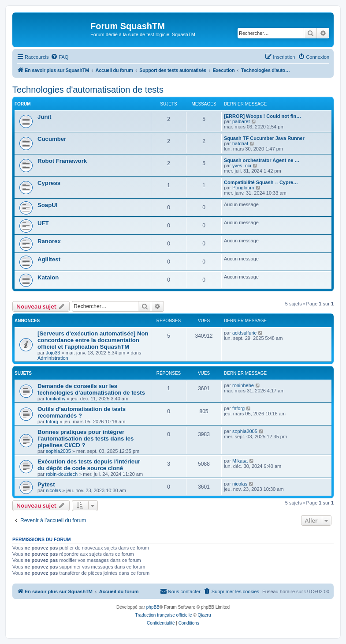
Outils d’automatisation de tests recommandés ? (82, 412)
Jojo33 (53, 353)
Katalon (48, 277)
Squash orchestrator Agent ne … (262, 160)
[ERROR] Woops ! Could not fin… (262, 116)
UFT (43, 223)
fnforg (52, 422)
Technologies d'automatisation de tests (88, 90)
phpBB (153, 607)
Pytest (46, 484)
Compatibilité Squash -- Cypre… (261, 182)
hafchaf (240, 143)
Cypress (49, 183)
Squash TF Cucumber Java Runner (264, 138)
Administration (53, 358)
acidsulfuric (244, 333)
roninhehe (243, 385)
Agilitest (49, 259)
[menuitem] (60, 57)
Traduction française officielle (164, 615)
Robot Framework (62, 161)
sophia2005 (58, 451)
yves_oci (242, 166)
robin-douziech (62, 474)
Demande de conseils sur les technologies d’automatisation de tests (91, 389)
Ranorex (49, 241)
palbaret (241, 121)
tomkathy (56, 399)
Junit (45, 117)
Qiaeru (204, 615)
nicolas (53, 490)
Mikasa (240, 461)
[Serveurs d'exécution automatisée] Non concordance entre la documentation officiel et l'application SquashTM (93, 340)
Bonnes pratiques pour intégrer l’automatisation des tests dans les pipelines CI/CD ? (86, 439)
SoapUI (47, 205)
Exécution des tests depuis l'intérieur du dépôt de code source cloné (89, 465)
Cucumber (52, 139)
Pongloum (243, 188)
